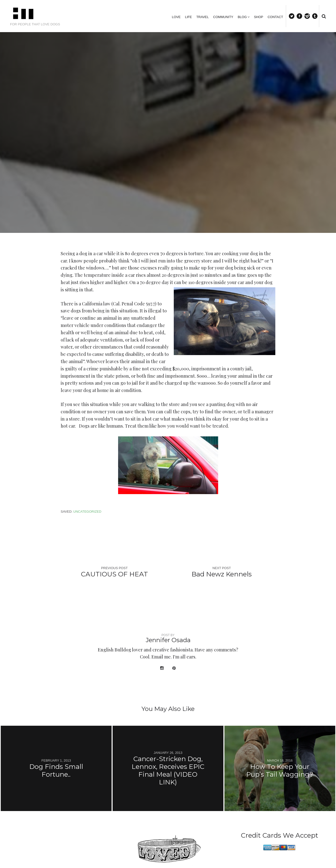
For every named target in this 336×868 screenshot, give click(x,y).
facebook (301, 16)
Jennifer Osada (168, 640)
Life (188, 17)
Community (223, 17)
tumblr (317, 16)
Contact (275, 17)
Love (176, 17)
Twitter (294, 16)
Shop (259, 17)
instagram (309, 16)
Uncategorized (87, 512)
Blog (242, 17)
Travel (203, 17)
